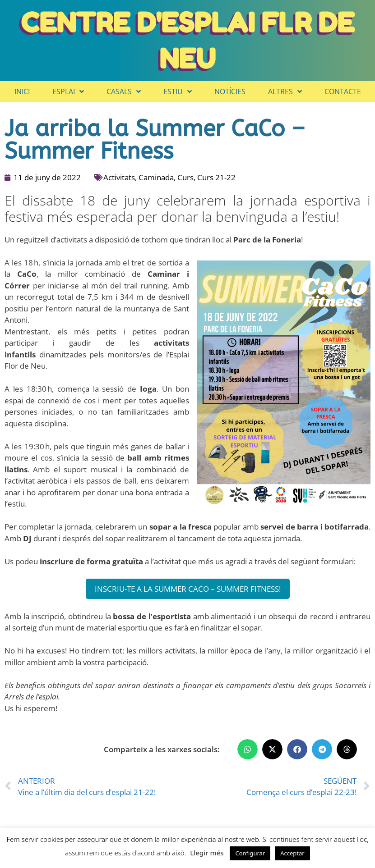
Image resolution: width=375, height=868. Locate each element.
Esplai (68, 91)
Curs (185, 177)
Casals (124, 91)
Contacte (343, 91)
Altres (285, 91)
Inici (22, 91)
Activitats (119, 177)
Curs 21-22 (216, 177)
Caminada (156, 177)
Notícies (230, 91)
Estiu (178, 91)
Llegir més (207, 853)
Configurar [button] (250, 853)
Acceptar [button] (292, 853)
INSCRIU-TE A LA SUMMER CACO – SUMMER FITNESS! (188, 589)
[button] (248, 749)
